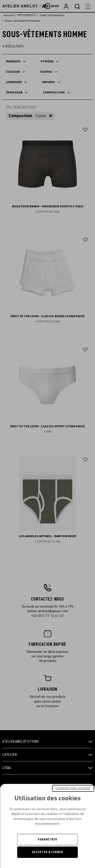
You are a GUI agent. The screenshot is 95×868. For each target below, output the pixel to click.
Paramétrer (48, 839)
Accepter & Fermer (48, 852)
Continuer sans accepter (73, 788)
